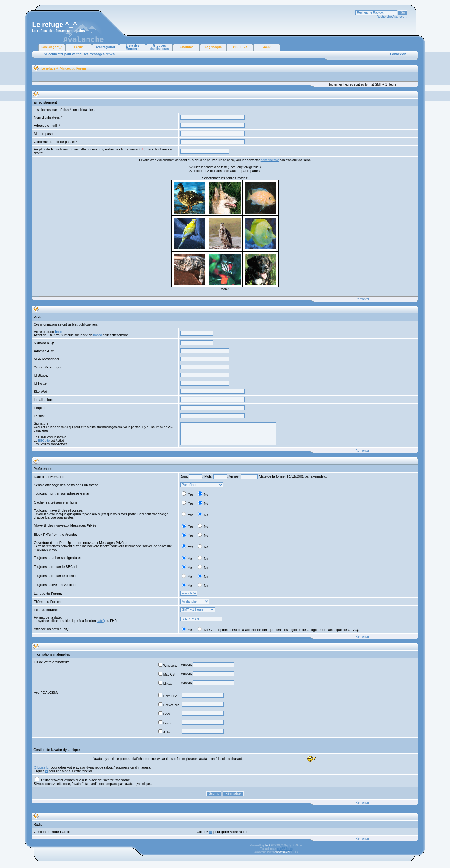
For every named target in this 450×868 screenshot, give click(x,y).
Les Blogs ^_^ (52, 47)
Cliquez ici (42, 767)
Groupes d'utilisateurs (159, 47)
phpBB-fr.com (285, 849)
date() (101, 621)
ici (46, 771)
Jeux (267, 47)
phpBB (267, 845)
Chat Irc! (240, 47)
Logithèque (213, 47)
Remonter (362, 299)
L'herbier (186, 47)
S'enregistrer (106, 47)
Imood (60, 332)
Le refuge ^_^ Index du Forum (64, 69)
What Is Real (282, 852)
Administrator (270, 160)
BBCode (44, 441)
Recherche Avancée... (392, 17)
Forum (79, 47)
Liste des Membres (132, 47)
